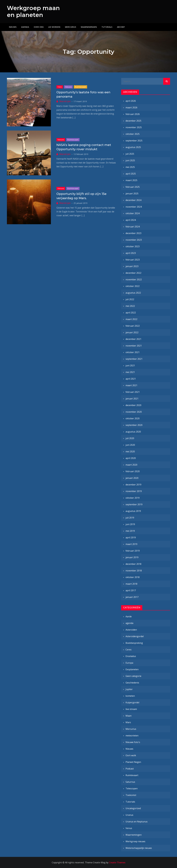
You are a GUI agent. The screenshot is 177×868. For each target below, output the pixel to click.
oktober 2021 (133, 352)
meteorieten (132, 736)
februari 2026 (133, 114)
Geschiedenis (132, 683)
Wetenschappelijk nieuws (139, 848)
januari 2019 (132, 557)
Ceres (129, 650)
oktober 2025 (133, 134)
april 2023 (131, 253)
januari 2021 (132, 399)
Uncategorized (133, 808)
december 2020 (133, 405)
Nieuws (13, 27)
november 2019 (134, 491)
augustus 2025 (133, 147)
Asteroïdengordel (135, 636)
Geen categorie (133, 676)
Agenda (25, 27)
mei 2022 (130, 306)
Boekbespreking (134, 643)
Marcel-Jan (65, 101)
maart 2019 (131, 544)
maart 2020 (131, 465)
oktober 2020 (133, 418)
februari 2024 (133, 227)
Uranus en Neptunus (137, 822)
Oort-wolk (131, 755)
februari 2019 (133, 551)
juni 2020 (130, 445)
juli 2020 (130, 438)
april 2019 (131, 538)
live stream (131, 709)
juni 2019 (130, 524)
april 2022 (131, 313)
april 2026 (131, 101)
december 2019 (133, 485)
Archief (121, 27)
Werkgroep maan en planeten (33, 11)
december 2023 (133, 233)
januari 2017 (132, 597)
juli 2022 (130, 299)
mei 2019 (130, 531)
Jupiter (129, 689)
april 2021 (131, 379)
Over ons (39, 27)
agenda (129, 623)
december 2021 (133, 339)
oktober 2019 (133, 498)
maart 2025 (131, 180)
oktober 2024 (133, 213)
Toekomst (131, 795)
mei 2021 (130, 372)
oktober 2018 (133, 577)
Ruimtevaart (80, 87)
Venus (129, 828)
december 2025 (133, 121)
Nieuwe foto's (133, 742)
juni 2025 (130, 160)
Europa (129, 663)
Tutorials (107, 27)
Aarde (129, 616)
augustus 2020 (133, 432)
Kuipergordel (132, 702)
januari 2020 (132, 478)
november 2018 (134, 571)
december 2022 (133, 273)
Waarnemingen (89, 27)
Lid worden (54, 27)
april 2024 (131, 220)
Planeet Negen (133, 762)
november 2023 (134, 240)
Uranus (129, 815)
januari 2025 (132, 194)
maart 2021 (131, 385)
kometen (130, 696)
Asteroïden (131, 630)
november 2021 (134, 346)
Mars (60, 87)
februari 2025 (133, 187)
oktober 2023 (133, 246)
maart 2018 (131, 584)
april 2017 (131, 590)
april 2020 (131, 458)
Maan (129, 716)
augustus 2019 (133, 511)
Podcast (130, 769)
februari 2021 (133, 392)
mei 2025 (130, 167)
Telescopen (132, 788)
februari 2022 (133, 326)
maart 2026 (131, 108)
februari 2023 (133, 260)
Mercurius (71, 27)
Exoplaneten (132, 669)
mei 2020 (130, 452)
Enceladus (131, 656)
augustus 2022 (133, 293)
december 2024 (133, 200)
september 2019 (134, 504)
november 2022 (134, 280)
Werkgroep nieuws (135, 841)
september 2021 (134, 359)
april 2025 (131, 174)
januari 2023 (132, 266)
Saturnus (130, 782)
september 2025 (134, 141)
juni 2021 (130, 366)
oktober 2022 (133, 286)
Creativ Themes (117, 862)
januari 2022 (132, 332)
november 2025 (134, 127)
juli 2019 (130, 518)
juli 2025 (130, 154)
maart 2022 (131, 319)
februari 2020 (133, 471)
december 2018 (133, 564)
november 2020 (134, 412)
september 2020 (134, 425)
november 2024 (134, 207)
